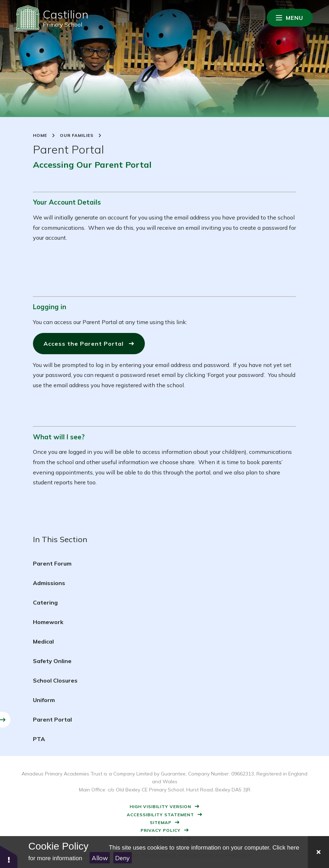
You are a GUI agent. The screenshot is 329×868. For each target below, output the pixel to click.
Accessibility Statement (160, 815)
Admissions (49, 583)
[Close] (318, 852)
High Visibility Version (160, 806)
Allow (100, 858)
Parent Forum (52, 563)
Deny (122, 858)
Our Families (77, 135)
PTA (39, 739)
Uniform (44, 700)
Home (40, 135)
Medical (43, 641)
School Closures (55, 680)
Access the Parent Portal (84, 344)
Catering (45, 602)
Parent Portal (52, 719)
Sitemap (161, 822)
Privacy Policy (161, 830)
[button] (9, 856)
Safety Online (52, 661)
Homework (48, 622)
